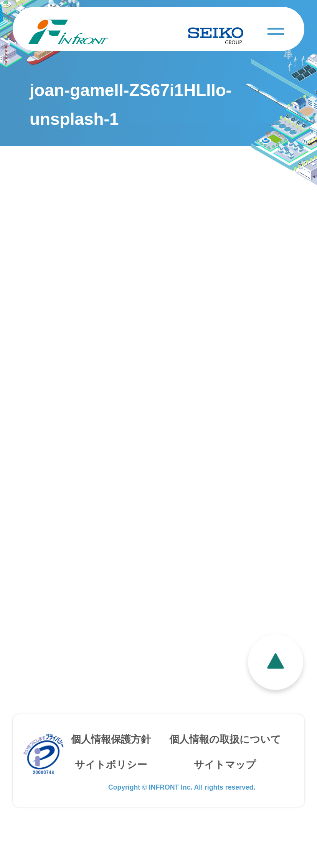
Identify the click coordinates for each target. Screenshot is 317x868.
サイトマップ (225, 788)
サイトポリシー (111, 788)
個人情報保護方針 (111, 763)
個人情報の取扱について (225, 763)
